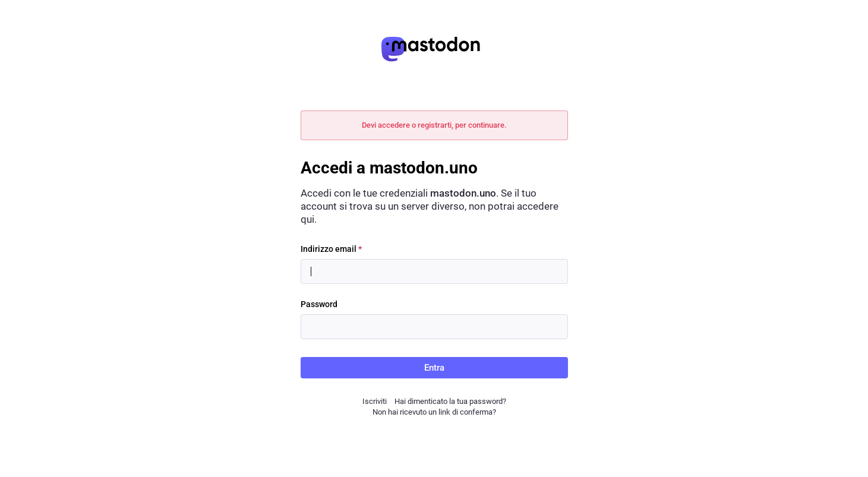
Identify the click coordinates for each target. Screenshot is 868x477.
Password (319, 304)
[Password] (434, 327)
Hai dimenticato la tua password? (450, 401)
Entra (434, 368)
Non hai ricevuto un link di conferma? (434, 412)
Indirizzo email (331, 249)
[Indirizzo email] (434, 271)
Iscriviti (375, 401)
